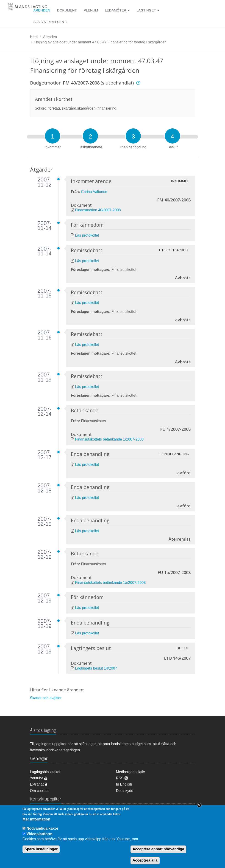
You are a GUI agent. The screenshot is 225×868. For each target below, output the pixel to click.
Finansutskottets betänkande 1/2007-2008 (109, 439)
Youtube (39, 778)
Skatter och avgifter (46, 698)
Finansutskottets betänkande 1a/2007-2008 (110, 583)
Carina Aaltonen (94, 192)
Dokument (67, 10)
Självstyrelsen (50, 22)
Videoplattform (40, 838)
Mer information (36, 823)
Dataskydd (125, 791)
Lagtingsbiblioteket (45, 772)
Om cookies (40, 791)
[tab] (53, 136)
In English (124, 784)
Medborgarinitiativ (131, 772)
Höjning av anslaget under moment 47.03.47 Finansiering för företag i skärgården (100, 42)
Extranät (39, 784)
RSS (122, 778)
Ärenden (50, 37)
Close (199, 809)
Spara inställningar (41, 853)
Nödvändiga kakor (43, 832)
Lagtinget (148, 10)
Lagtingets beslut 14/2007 (96, 668)
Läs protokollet (87, 235)
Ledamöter (117, 10)
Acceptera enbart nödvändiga (158, 853)
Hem (34, 37)
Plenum (91, 10)
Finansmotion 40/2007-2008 (98, 210)
